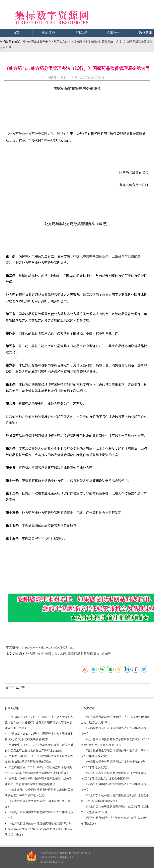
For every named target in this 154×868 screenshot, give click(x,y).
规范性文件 (61, 42)
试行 (63, 654)
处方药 (31, 654)
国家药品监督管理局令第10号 (77, 89)
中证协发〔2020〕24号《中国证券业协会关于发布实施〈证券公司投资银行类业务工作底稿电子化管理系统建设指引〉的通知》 (39, 722)
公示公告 (113, 33)
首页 (16, 33)
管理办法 (52, 654)
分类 (40, 654)
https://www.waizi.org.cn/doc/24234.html (49, 647)
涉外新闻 (145, 33)
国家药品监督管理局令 (84, 654)
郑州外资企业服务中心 (37, 42)
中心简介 (49, 33)
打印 (10, 687)
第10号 (106, 654)
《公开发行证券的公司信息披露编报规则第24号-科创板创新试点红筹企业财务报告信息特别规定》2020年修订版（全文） (38, 829)
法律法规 (81, 33)
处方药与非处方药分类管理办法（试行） (38, 134)
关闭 (20, 687)
